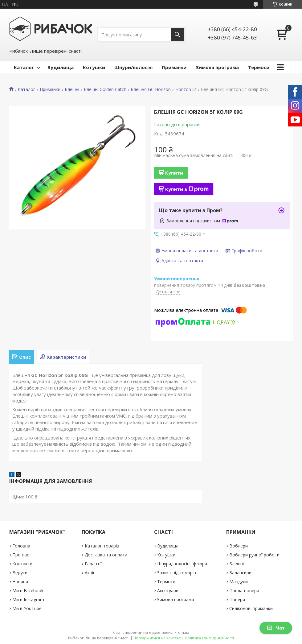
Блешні (72, 89)
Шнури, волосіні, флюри (182, 564)
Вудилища (61, 67)
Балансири (240, 573)
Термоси (259, 67)
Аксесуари (168, 590)
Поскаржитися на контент (157, 638)
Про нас (21, 555)
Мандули (239, 582)
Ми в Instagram (28, 599)
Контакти (22, 564)
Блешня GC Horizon (151, 89)
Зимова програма (217, 67)
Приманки (174, 67)
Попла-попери (244, 590)
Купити (174, 173)
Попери (237, 599)
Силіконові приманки (251, 608)
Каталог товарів (102, 546)
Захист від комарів (177, 573)
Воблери (239, 546)
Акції (90, 573)
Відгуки (20, 573)
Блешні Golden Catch (105, 89)
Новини (20, 582)
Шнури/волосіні (133, 67)
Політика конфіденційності (209, 638)
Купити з (187, 189)
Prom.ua (182, 632)
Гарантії (93, 564)
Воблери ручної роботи (254, 555)
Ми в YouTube (27, 608)
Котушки (94, 67)
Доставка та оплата (106, 555)
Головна (21, 546)
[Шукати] (178, 35)
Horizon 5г (186, 89)
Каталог (24, 67)
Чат (276, 628)
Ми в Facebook (28, 590)
